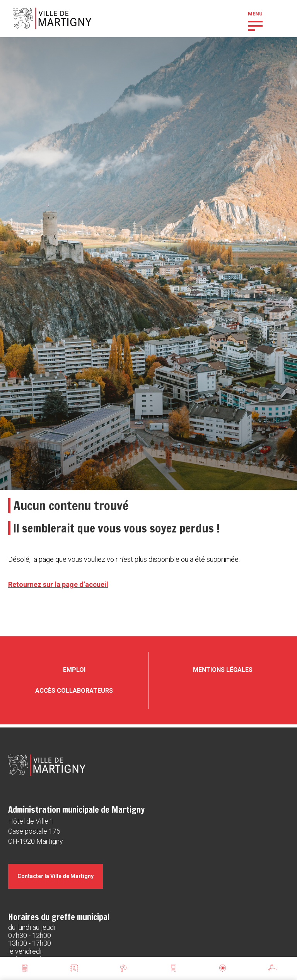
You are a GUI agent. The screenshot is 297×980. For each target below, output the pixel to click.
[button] (255, 25)
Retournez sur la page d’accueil (58, 584)
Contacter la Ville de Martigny (55, 876)
